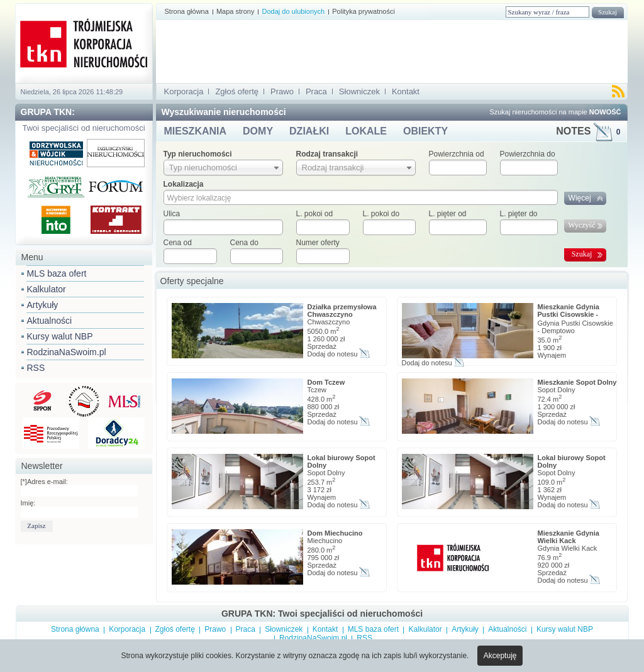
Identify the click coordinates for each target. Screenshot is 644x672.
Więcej (580, 198)
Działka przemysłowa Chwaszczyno (342, 311)
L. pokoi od (315, 214)
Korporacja (184, 91)
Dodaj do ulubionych (293, 11)
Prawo (282, 91)
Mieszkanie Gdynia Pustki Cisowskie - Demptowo (569, 314)
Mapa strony (236, 11)
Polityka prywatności (364, 11)
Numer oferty (318, 243)
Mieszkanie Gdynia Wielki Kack (569, 537)
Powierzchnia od (457, 154)
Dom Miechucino (335, 533)
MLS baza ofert (57, 273)
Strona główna (187, 11)
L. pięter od (448, 214)
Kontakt (406, 91)
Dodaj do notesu (333, 354)
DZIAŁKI (309, 131)
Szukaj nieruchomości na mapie (555, 112)
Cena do (244, 243)
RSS (36, 368)
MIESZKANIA (196, 131)
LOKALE (366, 131)
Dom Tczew (326, 382)
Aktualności (50, 321)
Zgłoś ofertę (237, 91)
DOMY (258, 131)
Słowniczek (359, 91)
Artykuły (43, 305)
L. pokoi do (381, 214)
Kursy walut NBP (60, 336)
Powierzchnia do (528, 154)
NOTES (588, 131)
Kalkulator (47, 289)
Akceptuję (500, 656)
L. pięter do (519, 214)
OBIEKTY (425, 131)
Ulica (172, 214)
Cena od (178, 243)
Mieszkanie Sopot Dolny (577, 382)
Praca (316, 91)
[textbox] (223, 227)
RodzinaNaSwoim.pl (67, 352)
